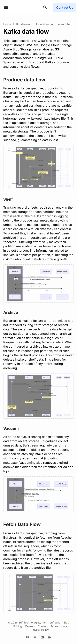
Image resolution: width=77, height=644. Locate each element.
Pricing (18, 626)
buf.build (55, 623)
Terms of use (59, 626)
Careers (30, 626)
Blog (66, 623)
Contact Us (65, 7)
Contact (43, 626)
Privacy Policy (40, 630)
